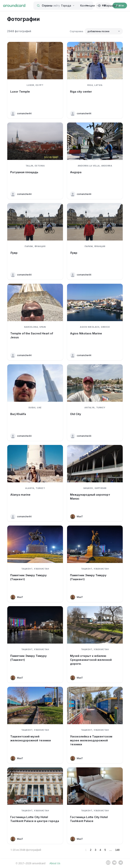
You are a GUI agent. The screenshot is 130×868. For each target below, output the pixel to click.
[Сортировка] (104, 31)
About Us (55, 863)
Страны (49, 6)
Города (68, 6)
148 (117, 850)
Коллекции (89, 6)
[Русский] (103, 6)
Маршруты (113, 6)
